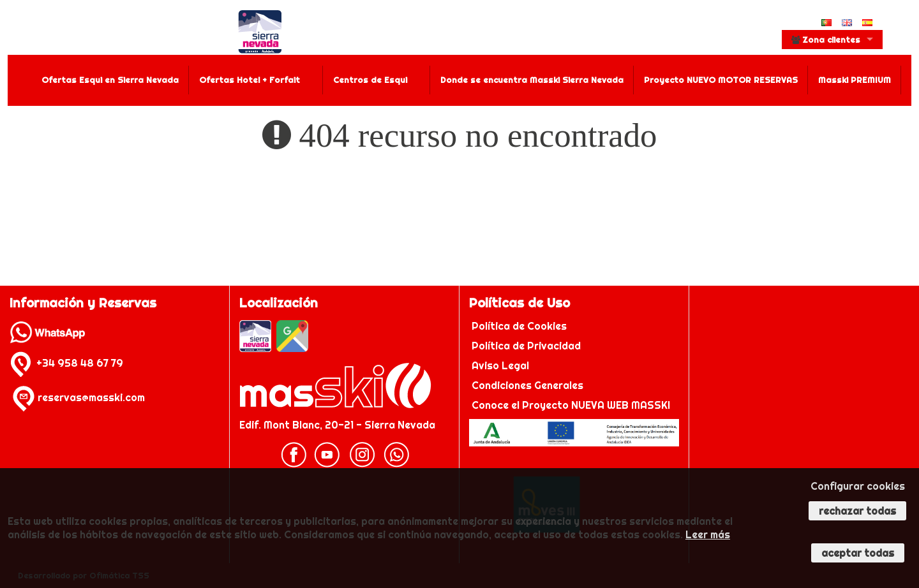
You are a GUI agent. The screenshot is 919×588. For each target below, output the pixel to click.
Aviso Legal (500, 365)
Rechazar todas (857, 511)
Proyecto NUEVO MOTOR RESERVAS (721, 80)
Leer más (708, 534)
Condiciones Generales (527, 385)
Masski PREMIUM (855, 80)
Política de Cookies (520, 326)
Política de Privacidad (527, 346)
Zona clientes (826, 40)
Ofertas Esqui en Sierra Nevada (110, 80)
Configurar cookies (858, 486)
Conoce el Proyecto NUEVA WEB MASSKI (570, 405)
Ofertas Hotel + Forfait (250, 80)
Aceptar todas (858, 553)
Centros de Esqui (370, 80)
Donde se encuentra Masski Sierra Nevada (532, 80)
